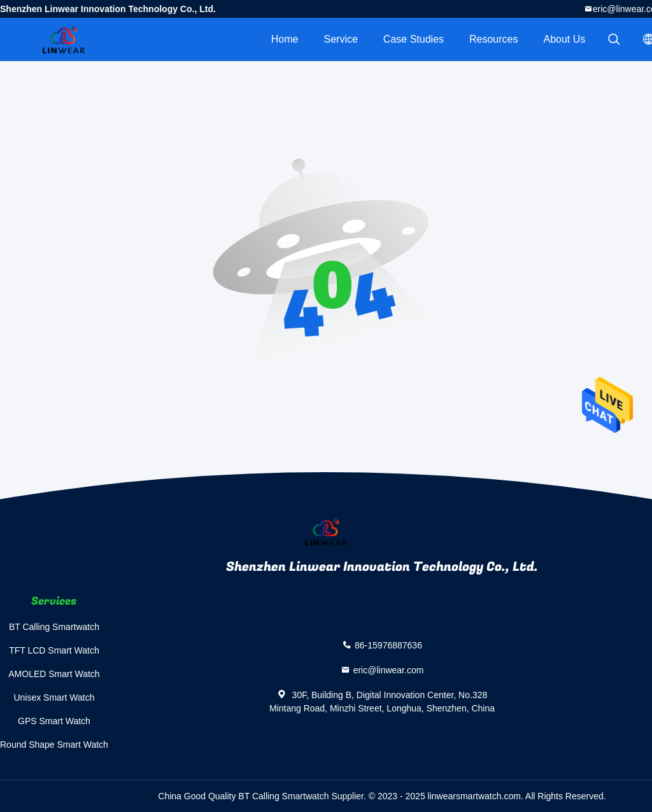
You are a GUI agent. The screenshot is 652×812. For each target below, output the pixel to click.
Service (340, 39)
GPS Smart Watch (54, 721)
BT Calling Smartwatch (54, 627)
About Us (565, 39)
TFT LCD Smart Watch (54, 650)
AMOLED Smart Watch (54, 674)
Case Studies (414, 39)
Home (285, 39)
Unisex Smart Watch (54, 697)
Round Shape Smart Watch (54, 745)
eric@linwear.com (389, 670)
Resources (493, 39)
